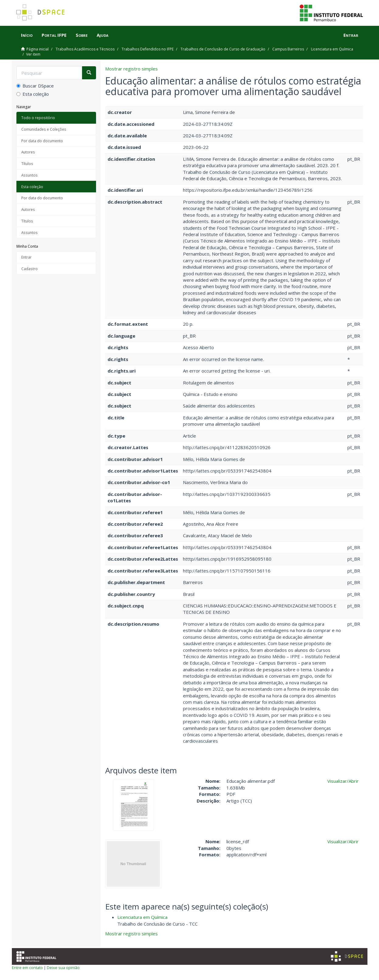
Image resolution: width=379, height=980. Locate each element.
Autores (28, 152)
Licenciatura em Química (332, 49)
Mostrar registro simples (131, 69)
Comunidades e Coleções (44, 129)
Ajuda (103, 35)
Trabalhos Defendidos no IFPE (148, 49)
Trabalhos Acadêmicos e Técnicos (85, 49)
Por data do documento (42, 141)
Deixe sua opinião (63, 968)
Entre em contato (27, 968)
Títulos (27, 163)
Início (27, 35)
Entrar (26, 257)
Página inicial (38, 49)
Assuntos (29, 175)
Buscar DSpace (35, 86)
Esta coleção (33, 94)
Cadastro (29, 269)
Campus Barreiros (288, 49)
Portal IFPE (54, 35)
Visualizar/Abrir (343, 781)
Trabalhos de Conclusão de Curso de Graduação (223, 49)
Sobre (82, 35)
